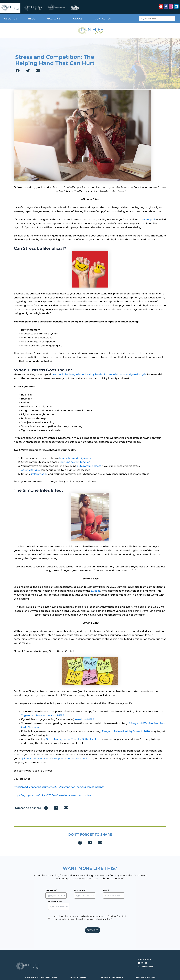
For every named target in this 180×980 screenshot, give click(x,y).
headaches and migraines (75, 458)
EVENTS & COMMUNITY (112, 966)
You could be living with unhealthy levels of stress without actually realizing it (99, 374)
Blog (32, 19)
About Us (10, 19)
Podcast (78, 19)
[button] (18, 71)
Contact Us (103, 19)
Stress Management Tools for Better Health (72, 739)
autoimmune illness (89, 466)
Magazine (53, 19)
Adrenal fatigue (30, 470)
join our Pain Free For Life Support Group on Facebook (55, 759)
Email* (94, 890)
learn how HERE (84, 719)
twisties (95, 591)
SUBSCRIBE (93, 919)
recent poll (148, 220)
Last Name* (74, 890)
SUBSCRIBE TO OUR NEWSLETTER (41, 966)
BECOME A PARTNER (145, 966)
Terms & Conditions (64, 976)
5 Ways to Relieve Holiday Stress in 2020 (126, 731)
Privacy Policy (52, 976)
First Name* (51, 890)
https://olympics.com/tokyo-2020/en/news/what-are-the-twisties (52, 795)
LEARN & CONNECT (79, 966)
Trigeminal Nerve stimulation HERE (43, 715)
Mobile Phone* (121, 890)
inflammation (39, 474)
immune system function (75, 462)
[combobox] (157, 19)
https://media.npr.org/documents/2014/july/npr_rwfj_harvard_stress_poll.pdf (59, 787)
